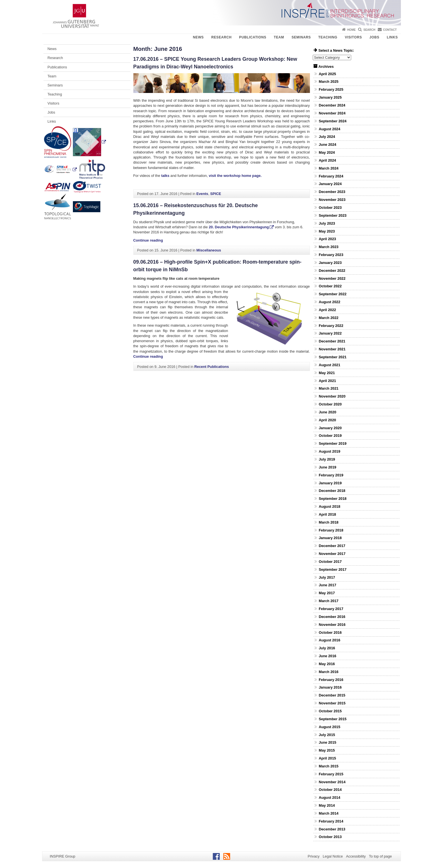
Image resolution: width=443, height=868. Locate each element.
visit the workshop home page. (235, 176)
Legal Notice (333, 856)
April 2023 (327, 239)
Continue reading (148, 240)
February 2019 (331, 475)
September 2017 (333, 569)
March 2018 (329, 522)
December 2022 (332, 271)
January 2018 (330, 538)
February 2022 (331, 326)
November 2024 (332, 113)
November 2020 (332, 396)
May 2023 (327, 231)
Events (202, 194)
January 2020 (330, 428)
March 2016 (329, 672)
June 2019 (327, 467)
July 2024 (327, 137)
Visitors (353, 37)
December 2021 (332, 341)
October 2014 (330, 790)
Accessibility (356, 856)
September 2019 (333, 443)
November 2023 (332, 200)
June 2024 (327, 145)
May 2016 (327, 664)
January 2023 (330, 263)
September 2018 (333, 499)
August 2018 (329, 506)
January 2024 (330, 184)
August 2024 (329, 129)
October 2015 (330, 711)
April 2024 (327, 160)
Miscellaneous (209, 250)
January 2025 (330, 97)
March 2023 (329, 247)
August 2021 (329, 365)
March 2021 (329, 388)
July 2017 (327, 577)
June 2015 (327, 742)
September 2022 (333, 294)
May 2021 (327, 373)
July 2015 (327, 735)
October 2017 (330, 562)
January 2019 (330, 483)
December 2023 (332, 192)
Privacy (314, 856)
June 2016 (327, 656)
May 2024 (327, 152)
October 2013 (330, 837)
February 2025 (331, 89)
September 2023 (333, 215)
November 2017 (332, 554)
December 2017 (332, 546)
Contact (390, 30)
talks (165, 176)
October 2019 (330, 436)
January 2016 (330, 687)
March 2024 (329, 168)
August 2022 (329, 302)
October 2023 (330, 208)
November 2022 (332, 278)
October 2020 (330, 404)
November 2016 (332, 625)
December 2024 (332, 105)
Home (351, 30)
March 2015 (329, 766)
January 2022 (330, 333)
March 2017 (329, 601)
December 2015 (332, 695)
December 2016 (332, 617)
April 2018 (327, 514)
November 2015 (332, 703)
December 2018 (332, 491)
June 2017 (327, 585)
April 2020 (327, 420)
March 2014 (329, 813)
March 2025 (329, 82)
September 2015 (333, 719)
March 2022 (329, 318)
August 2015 (329, 727)
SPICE (216, 194)
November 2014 (332, 782)
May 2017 (327, 593)
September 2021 (333, 357)
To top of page (380, 856)
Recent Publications (212, 367)
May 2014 (327, 805)
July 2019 (327, 459)
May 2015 (327, 750)
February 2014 (331, 821)
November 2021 (332, 349)
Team (279, 37)
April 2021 (327, 381)
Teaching (328, 37)
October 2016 (330, 632)
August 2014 (329, 798)
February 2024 (331, 176)
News (198, 37)
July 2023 (327, 223)
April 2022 (327, 310)
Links (392, 37)
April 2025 (327, 74)
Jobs (374, 37)
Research (221, 37)
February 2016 (331, 680)
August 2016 (329, 640)
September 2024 (333, 121)
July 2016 (327, 648)
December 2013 (332, 829)
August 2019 (329, 451)
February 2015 (331, 774)
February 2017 (331, 609)
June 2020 (327, 412)
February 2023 (331, 255)
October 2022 (330, 286)
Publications (253, 37)
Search (369, 30)
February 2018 (331, 530)
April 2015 (327, 758)
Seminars (301, 37)
